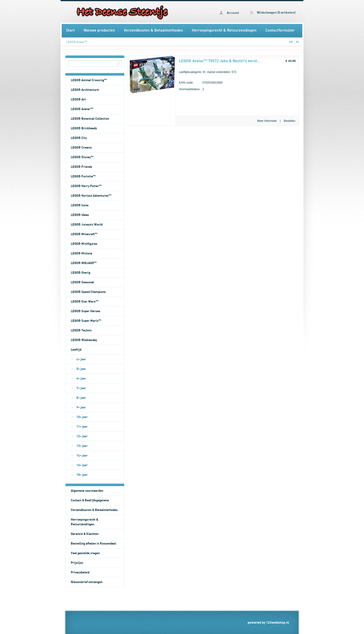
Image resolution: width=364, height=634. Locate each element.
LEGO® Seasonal (82, 282)
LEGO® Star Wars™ (85, 302)
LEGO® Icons (80, 205)
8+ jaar (81, 398)
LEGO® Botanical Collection (90, 119)
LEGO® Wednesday (84, 340)
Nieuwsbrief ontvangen (87, 582)
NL (298, 42)
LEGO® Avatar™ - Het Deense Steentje (122, 12)
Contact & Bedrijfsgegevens (90, 500)
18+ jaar (82, 475)
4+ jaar (81, 359)
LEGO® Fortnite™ (83, 177)
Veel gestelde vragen (85, 553)
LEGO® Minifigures (84, 244)
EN (291, 42)
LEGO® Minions (82, 254)
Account (229, 13)
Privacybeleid (80, 573)
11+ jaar (82, 427)
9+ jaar (81, 407)
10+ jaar (82, 417)
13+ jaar (82, 446)
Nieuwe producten (99, 31)
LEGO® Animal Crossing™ (89, 80)
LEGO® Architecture (85, 90)
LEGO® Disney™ (82, 157)
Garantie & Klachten (85, 534)
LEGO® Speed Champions (88, 292)
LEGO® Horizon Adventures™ (91, 196)
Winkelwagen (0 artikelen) (273, 13)
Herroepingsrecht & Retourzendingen (224, 31)
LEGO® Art (78, 100)
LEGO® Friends (82, 167)
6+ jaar (81, 379)
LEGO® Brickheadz (84, 128)
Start (70, 31)
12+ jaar (82, 436)
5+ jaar (81, 369)
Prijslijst (77, 563)
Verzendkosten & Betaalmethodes (153, 31)
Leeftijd (76, 350)
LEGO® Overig (81, 273)
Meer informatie (267, 121)
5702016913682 (201, 83)
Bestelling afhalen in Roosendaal (93, 544)
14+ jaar (82, 456)
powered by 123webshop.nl (268, 623)
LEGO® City (79, 138)
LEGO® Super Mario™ (86, 321)
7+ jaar (81, 388)
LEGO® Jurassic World (87, 225)
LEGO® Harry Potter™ (86, 186)
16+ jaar (82, 465)
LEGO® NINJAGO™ (84, 263)
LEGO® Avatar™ (77, 42)
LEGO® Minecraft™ (84, 234)
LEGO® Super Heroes (86, 311)
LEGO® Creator (82, 148)
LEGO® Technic (81, 330)
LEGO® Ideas (80, 215)
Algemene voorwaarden (87, 491)
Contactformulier (280, 31)
